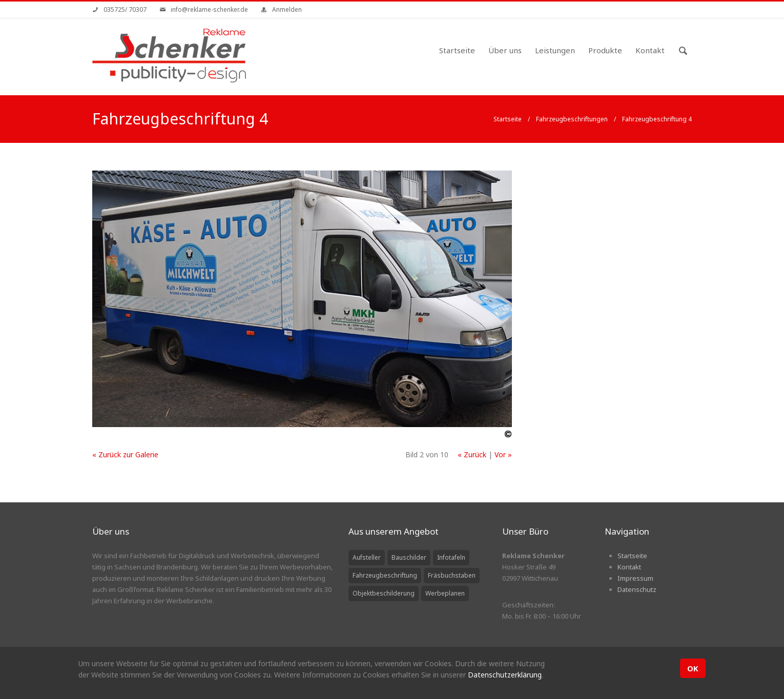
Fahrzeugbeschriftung (385, 575)
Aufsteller (367, 557)
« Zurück (472, 454)
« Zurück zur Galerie (125, 454)
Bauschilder (409, 557)
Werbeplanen (445, 593)
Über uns (505, 50)
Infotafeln (451, 557)
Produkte (605, 50)
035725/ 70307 (125, 9)
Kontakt (650, 50)
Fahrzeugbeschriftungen (572, 119)
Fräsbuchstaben (452, 575)
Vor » (503, 454)
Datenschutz (637, 589)
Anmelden (287, 9)
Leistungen (555, 50)
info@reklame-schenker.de (209, 9)
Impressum (635, 578)
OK (693, 668)
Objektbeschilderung (384, 593)
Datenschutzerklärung (505, 675)
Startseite (457, 50)
